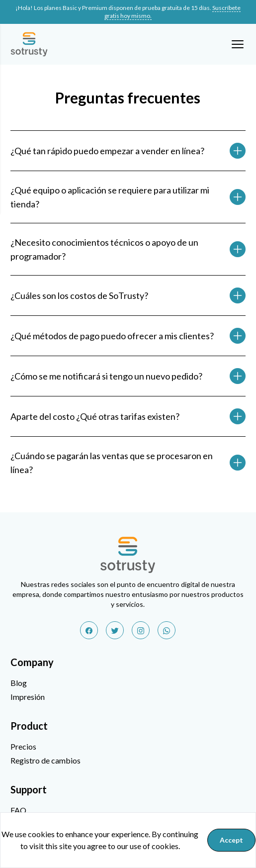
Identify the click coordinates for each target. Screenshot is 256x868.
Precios (23, 746)
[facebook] (89, 630)
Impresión (28, 697)
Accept (231, 840)
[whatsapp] (167, 630)
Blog (19, 683)
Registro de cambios (45, 760)
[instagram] (141, 630)
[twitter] (115, 630)
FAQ (18, 810)
